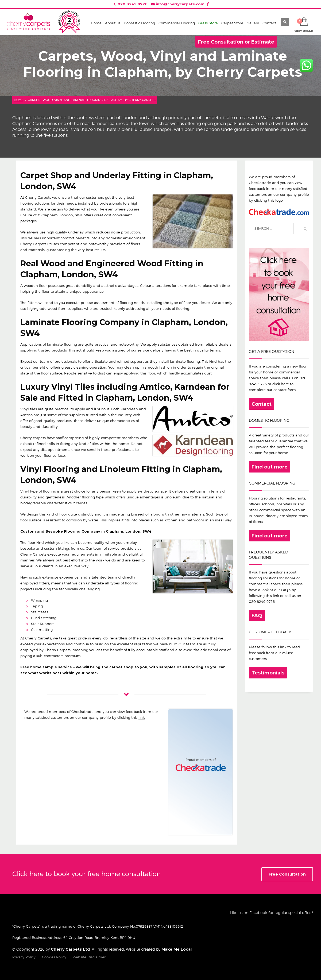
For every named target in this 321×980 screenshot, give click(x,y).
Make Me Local (177, 949)
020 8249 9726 (133, 4)
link (142, 717)
